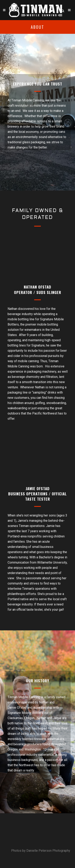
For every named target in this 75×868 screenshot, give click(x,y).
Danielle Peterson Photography (48, 851)
